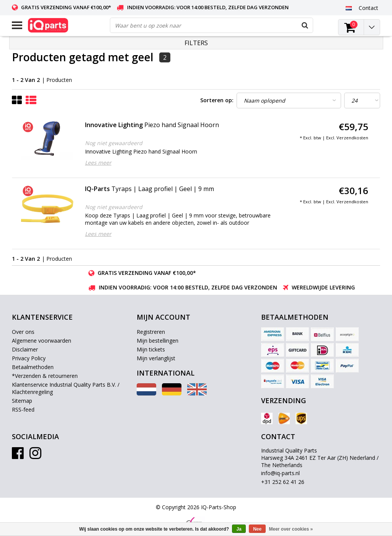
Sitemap (22, 401)
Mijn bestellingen (158, 341)
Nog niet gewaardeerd (114, 143)
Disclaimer (25, 349)
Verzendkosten (352, 138)
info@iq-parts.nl (280, 473)
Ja (239, 529)
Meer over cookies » (291, 529)
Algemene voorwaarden (42, 341)
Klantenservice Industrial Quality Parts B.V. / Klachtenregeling (66, 388)
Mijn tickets (151, 349)
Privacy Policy (29, 358)
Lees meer (98, 163)
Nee (257, 529)
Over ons (23, 332)
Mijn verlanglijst (156, 358)
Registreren (151, 332)
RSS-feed (23, 409)
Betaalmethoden (33, 367)
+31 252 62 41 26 (283, 482)
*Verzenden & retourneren (45, 376)
